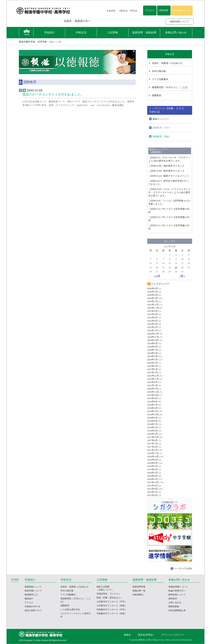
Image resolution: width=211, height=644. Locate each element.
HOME (15, 580)
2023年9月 (152, 366)
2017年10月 (153, 437)
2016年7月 (152, 466)
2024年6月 (152, 353)
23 (176, 267)
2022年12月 (153, 376)
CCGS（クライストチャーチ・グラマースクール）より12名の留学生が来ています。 (169, 192)
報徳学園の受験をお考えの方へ (36, 21)
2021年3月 (152, 385)
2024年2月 (152, 363)
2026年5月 (152, 292)
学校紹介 (49, 32)
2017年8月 (152, 440)
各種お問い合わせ (176, 32)
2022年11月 (153, 379)
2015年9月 (152, 486)
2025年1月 (152, 330)
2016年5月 (152, 473)
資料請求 (164, 10)
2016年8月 (152, 463)
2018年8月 (152, 421)
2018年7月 (152, 424)
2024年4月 (152, 356)
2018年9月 (152, 418)
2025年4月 (152, 321)
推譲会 (127, 635)
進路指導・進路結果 (144, 32)
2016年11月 (153, 453)
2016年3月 (152, 479)
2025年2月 (152, 327)
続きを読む (118, 105)
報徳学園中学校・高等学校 (33, 42)
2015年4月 (152, 495)
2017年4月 (152, 447)
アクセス (150, 10)
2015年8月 (152, 489)
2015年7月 (152, 492)
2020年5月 (152, 389)
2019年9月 (152, 398)
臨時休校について (180, 21)
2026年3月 (152, 298)
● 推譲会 (111, 11)
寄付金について (182, 10)
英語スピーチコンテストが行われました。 (53, 94)
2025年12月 (153, 305)
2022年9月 (152, 382)
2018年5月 (152, 427)
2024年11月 (153, 337)
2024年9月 (152, 343)
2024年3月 (152, 360)
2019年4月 (152, 408)
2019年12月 (153, 392)
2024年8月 (152, 347)
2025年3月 (152, 324)
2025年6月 (152, 318)
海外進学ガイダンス (166, 166)
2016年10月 (153, 456)
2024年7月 (152, 350)
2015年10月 (153, 482)
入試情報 (113, 32)
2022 (52, 42)
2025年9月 (152, 311)
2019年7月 (152, 405)
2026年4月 (152, 295)
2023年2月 (152, 372)
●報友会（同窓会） (129, 11)
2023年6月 (152, 369)
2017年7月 (152, 444)
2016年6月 (152, 469)
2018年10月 (153, 414)
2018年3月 (152, 434)
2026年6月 (152, 288)
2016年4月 (152, 476)
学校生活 (81, 32)
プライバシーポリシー (173, 635)
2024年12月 (153, 334)
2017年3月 (152, 450)
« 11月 (157, 276)
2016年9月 (152, 460)
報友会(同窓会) (146, 635)
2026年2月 (152, 301)
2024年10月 (153, 340)
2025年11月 (153, 308)
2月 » (182, 276)
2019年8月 (152, 402)
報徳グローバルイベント (169, 176)
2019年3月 (152, 411)
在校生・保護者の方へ (77, 21)
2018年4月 (152, 431)
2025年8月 (152, 314)
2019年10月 (153, 395)
